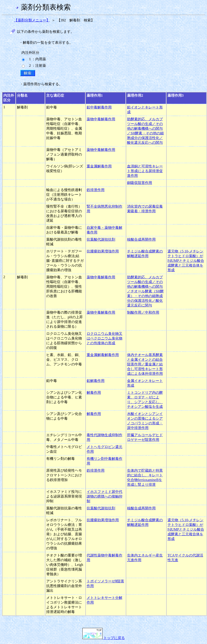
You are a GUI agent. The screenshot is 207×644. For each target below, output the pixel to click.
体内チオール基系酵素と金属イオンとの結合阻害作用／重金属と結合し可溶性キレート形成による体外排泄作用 (145, 364)
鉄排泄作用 (96, 190)
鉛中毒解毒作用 (99, 107)
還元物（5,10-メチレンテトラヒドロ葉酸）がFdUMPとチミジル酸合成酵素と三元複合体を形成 (186, 261)
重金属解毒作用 (99, 166)
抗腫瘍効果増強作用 (103, 251)
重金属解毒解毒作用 (103, 355)
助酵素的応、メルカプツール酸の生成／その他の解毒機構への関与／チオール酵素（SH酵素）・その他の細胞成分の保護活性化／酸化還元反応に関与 (145, 291)
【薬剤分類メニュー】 (32, 20)
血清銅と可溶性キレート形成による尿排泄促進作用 (145, 171)
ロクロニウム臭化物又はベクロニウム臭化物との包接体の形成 (105, 338)
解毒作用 (94, 393)
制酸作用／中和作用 (143, 312)
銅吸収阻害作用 (140, 183)
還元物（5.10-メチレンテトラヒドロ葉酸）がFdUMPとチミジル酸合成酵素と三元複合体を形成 (186, 529)
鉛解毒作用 (96, 381)
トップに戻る (104, 638)
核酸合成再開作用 (141, 239)
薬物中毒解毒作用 (101, 119)
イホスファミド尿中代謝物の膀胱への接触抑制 (105, 496)
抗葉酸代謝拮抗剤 (101, 239)
